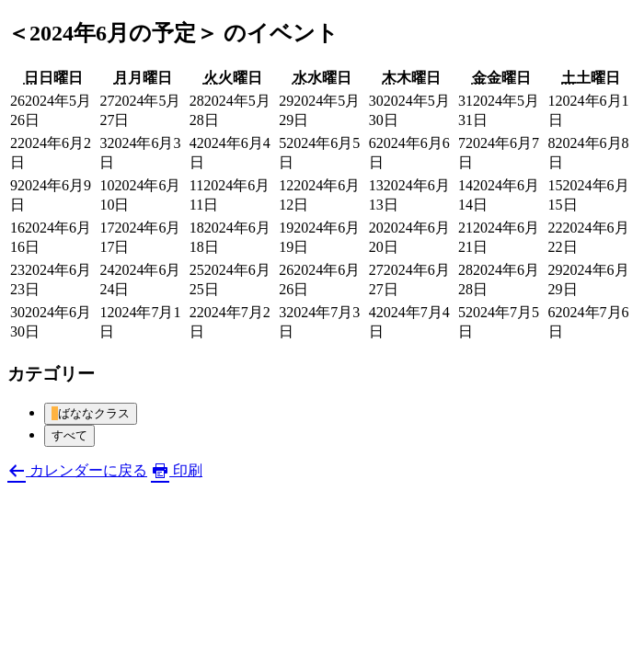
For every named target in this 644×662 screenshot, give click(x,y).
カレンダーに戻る (77, 470)
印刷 (177, 470)
